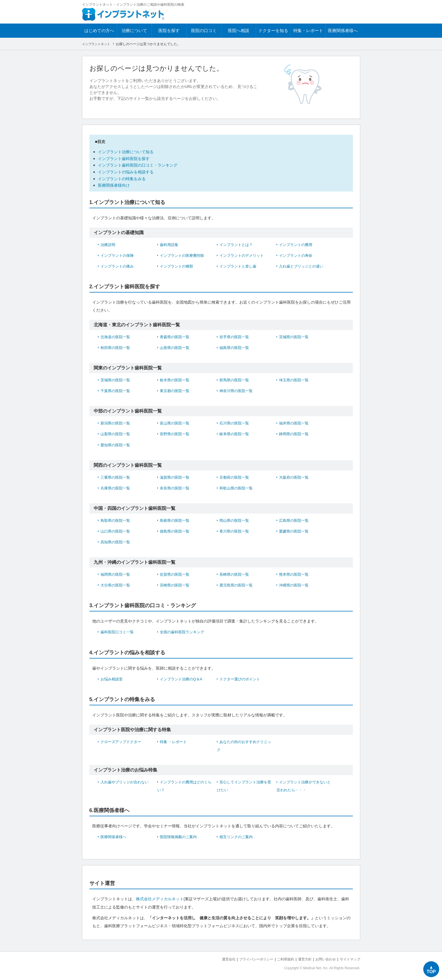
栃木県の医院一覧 (176, 379)
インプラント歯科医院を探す (126, 158)
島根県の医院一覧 (176, 519)
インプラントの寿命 (297, 255)
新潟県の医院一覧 (116, 422)
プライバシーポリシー (249, 957)
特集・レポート (308, 31)
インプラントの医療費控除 (184, 255)
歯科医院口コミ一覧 (118, 631)
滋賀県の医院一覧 (176, 476)
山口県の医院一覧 (116, 530)
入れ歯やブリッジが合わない (126, 781)
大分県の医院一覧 (116, 584)
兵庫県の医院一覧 (116, 487)
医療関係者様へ (343, 31)
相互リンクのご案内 (237, 835)
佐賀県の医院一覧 (176, 573)
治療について (134, 31)
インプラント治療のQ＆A (183, 678)
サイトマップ (349, 957)
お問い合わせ (323, 957)
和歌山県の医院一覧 (237, 487)
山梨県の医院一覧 (116, 433)
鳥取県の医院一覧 (116, 519)
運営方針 (301, 957)
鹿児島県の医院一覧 (237, 584)
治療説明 (108, 244)
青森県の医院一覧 (176, 336)
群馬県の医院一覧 (235, 379)
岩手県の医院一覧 (235, 336)
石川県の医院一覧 (235, 422)
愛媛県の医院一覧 (295, 530)
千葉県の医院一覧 (116, 390)
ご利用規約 (280, 957)
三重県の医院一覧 (116, 476)
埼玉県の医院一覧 (295, 379)
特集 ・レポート (174, 740)
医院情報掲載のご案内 (180, 835)
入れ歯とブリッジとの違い (303, 265)
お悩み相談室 (112, 678)
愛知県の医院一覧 (116, 444)
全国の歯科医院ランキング (184, 631)
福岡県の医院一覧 (116, 573)
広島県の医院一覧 (295, 519)
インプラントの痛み (118, 265)
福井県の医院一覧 (295, 422)
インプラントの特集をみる (123, 178)
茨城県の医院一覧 (116, 379)
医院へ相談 (239, 31)
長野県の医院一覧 (176, 433)
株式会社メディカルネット (160, 897)
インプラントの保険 (118, 255)
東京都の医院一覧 (176, 390)
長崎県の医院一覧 (235, 573)
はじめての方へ (99, 31)
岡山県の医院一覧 (235, 519)
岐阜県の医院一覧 (235, 433)
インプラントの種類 (178, 265)
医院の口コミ (204, 31)
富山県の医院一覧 (176, 422)
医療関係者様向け (115, 185)
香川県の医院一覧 (235, 530)
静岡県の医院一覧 (295, 433)
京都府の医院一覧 (235, 476)
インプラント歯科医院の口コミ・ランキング (141, 165)
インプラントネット (97, 44)
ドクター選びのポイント (241, 678)
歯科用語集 (170, 244)
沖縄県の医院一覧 (295, 584)
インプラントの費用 (297, 244)
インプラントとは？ (237, 244)
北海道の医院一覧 (116, 336)
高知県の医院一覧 (116, 541)
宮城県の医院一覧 (295, 336)
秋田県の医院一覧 (116, 347)
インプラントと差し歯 (239, 265)
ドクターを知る (273, 31)
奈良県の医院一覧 (176, 487)
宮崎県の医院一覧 (176, 584)
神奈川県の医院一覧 (237, 390)
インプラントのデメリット (243, 255)
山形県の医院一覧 (176, 347)
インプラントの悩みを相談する (128, 171)
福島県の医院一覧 (235, 347)
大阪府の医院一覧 (295, 476)
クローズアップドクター (122, 740)
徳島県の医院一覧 (176, 530)
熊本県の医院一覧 (295, 573)
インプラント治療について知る (128, 152)
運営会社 (219, 957)
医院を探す (169, 31)
